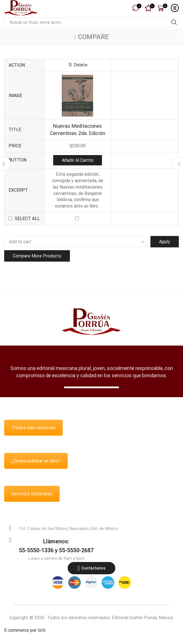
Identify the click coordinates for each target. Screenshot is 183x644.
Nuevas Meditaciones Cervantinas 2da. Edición (78, 130)
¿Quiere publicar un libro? (36, 461)
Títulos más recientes (33, 428)
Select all (27, 219)
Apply (165, 242)
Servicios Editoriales (32, 494)
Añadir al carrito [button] (78, 160)
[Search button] (174, 22)
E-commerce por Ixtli (25, 630)
